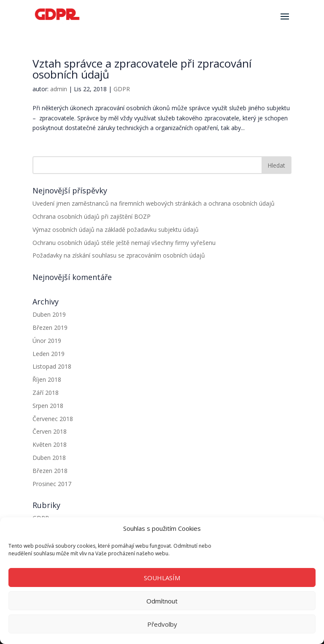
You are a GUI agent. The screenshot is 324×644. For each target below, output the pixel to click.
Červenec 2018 (53, 419)
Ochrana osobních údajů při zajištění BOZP (92, 216)
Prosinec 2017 (52, 484)
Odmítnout (162, 601)
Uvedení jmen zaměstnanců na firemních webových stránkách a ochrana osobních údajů (154, 203)
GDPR (122, 89)
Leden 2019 (49, 354)
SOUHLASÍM (162, 578)
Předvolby (162, 624)
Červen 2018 (50, 431)
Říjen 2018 (47, 379)
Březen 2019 (50, 327)
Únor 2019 (47, 341)
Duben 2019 (49, 314)
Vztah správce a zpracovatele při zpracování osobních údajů (142, 69)
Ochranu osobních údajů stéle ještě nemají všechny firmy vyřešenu (124, 243)
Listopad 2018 (52, 366)
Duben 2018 (49, 458)
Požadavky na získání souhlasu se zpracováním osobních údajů (119, 255)
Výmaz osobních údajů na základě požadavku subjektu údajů (116, 230)
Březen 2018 (50, 471)
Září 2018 (46, 393)
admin (59, 89)
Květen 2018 (50, 444)
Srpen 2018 (48, 406)
